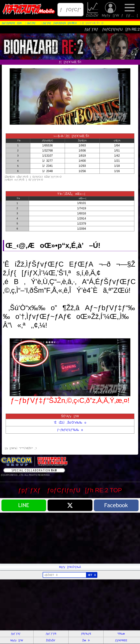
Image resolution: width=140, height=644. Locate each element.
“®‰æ (121, 634)
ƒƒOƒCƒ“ (71, 10)
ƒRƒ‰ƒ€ (86, 634)
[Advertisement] (70, 538)
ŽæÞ (86, 640)
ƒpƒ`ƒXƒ (17, 634)
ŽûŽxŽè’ (93, 10)
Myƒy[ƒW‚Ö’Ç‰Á (70, 567)
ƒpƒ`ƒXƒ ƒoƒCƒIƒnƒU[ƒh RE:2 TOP (70, 490)
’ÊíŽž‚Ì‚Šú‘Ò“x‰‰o (70, 423)
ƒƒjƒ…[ (130, 10)
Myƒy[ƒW (110, 10)
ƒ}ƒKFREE (121, 640)
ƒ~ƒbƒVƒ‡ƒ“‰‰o (70, 430)
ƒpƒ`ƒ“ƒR (51, 634)
